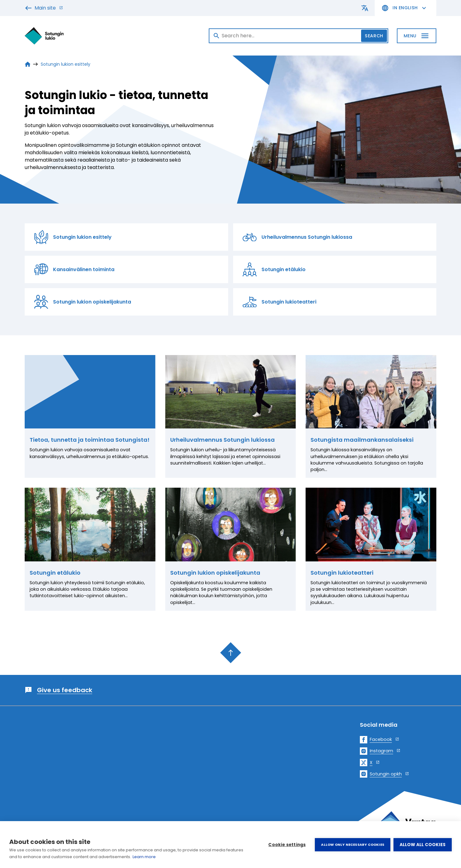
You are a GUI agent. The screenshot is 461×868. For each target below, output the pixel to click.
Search (374, 36)
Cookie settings (287, 845)
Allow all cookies (423, 845)
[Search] (298, 36)
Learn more (144, 857)
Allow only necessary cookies (353, 845)
